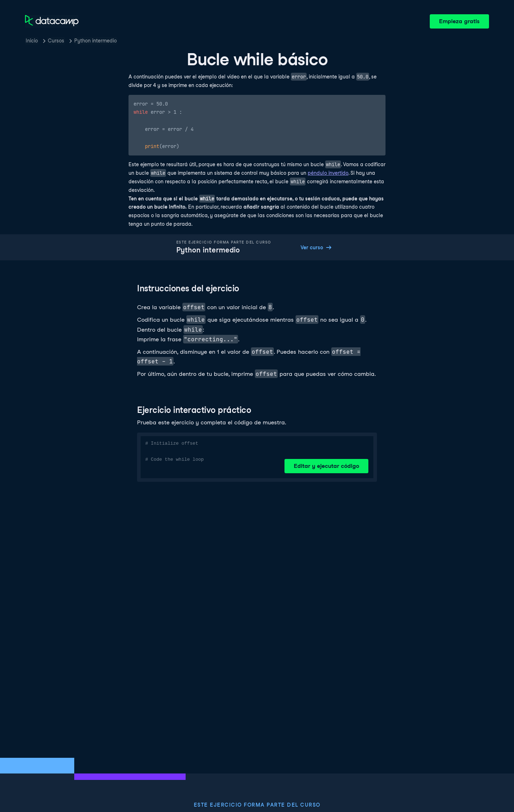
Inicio (32, 41)
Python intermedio (95, 41)
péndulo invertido (328, 173)
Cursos (56, 41)
